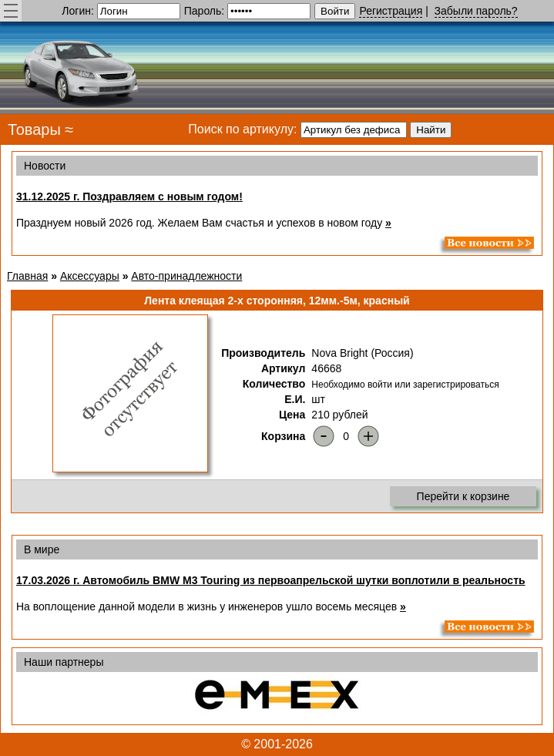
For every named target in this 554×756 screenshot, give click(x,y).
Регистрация (391, 11)
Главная (27, 276)
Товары (34, 129)
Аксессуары (90, 276)
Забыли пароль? (476, 11)
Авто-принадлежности (186, 276)
